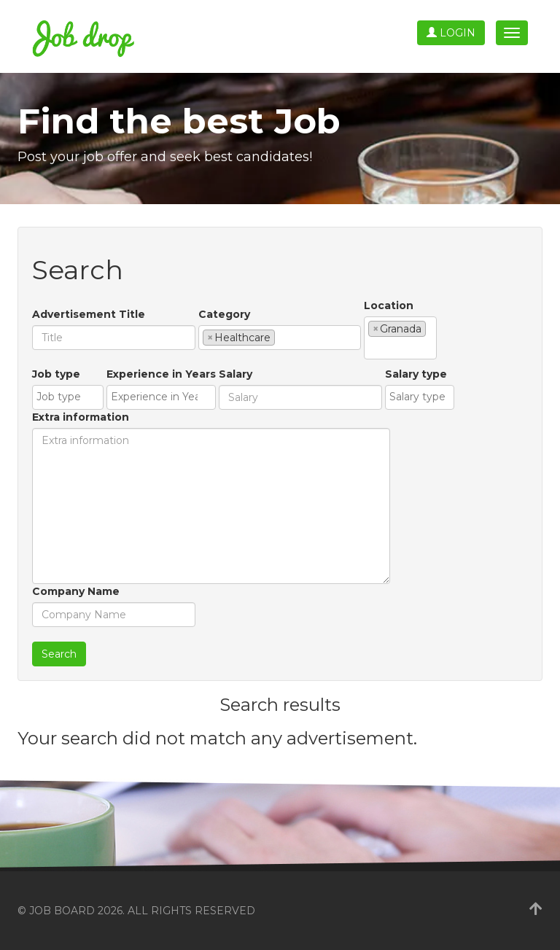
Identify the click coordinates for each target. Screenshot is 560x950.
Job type (56, 374)
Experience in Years (161, 374)
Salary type (416, 374)
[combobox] (280, 338)
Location (389, 305)
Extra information (81, 417)
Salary (236, 374)
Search (59, 654)
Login (451, 33)
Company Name (76, 591)
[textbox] (283, 337)
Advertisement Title (89, 314)
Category (224, 314)
